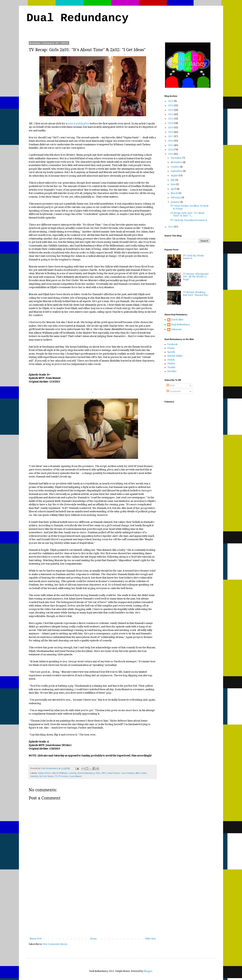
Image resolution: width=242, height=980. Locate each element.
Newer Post (36, 939)
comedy (72, 773)
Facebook (172, 344)
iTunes (171, 348)
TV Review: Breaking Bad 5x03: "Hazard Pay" (196, 294)
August (175, 175)
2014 (171, 150)
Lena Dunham (128, 773)
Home (93, 939)
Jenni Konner (114, 773)
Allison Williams (60, 773)
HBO (104, 773)
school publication (79, 123)
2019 (171, 128)
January (175, 202)
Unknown (176, 329)
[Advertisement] (93, 909)
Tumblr (171, 367)
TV (56, 776)
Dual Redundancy (78, 18)
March (175, 193)
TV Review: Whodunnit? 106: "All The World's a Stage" (196, 277)
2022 (171, 114)
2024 (171, 105)
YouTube (172, 371)
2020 (171, 123)
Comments (174, 391)
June (173, 184)
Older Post (150, 939)
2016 (171, 141)
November (177, 162)
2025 (171, 101)
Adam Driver (44, 773)
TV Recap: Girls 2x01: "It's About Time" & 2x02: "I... (187, 214)
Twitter (171, 364)
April (174, 189)
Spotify (171, 352)
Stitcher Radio (175, 356)
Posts (171, 385)
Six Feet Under (46, 776)
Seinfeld (34, 776)
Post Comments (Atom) (55, 944)
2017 (171, 136)
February (176, 198)
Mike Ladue (141, 773)
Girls (98, 773)
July (173, 180)
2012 (171, 227)
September (177, 171)
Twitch (171, 360)
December (176, 158)
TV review (63, 776)
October (175, 167)
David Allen (177, 320)
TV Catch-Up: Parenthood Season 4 (188, 220)
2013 (171, 154)
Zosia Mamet (75, 776)
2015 (171, 145)
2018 (171, 132)
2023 (171, 110)
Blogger (148, 971)
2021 (171, 119)
